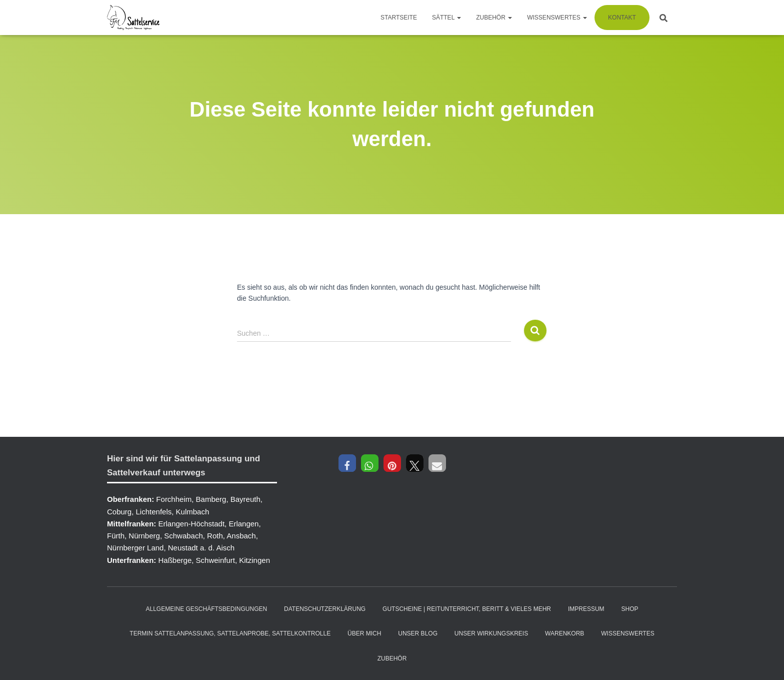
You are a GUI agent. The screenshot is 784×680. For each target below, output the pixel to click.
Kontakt (622, 18)
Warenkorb (564, 633)
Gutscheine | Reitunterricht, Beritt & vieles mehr (467, 609)
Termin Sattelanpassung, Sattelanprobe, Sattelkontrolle (230, 633)
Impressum (586, 609)
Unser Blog (418, 633)
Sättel (446, 18)
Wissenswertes (557, 18)
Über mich (364, 633)
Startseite (399, 18)
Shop (630, 609)
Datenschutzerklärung (325, 609)
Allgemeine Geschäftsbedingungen (206, 609)
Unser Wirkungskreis (491, 633)
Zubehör (494, 18)
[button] (347, 463)
